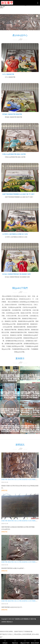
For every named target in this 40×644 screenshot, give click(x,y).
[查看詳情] (4, 490)
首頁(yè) (5, 642)
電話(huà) (15, 642)
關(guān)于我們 (25, 642)
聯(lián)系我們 (35, 642)
